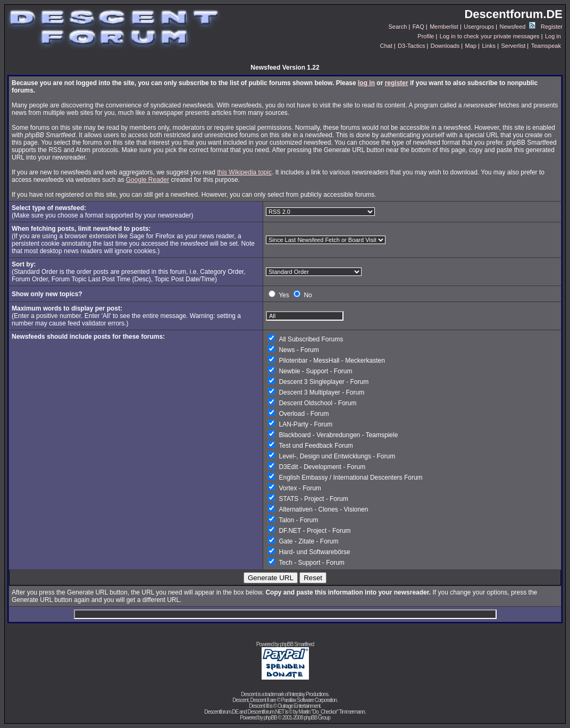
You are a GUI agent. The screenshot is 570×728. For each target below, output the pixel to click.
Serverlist (513, 46)
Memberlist (444, 27)
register (397, 83)
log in (366, 83)
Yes (284, 295)
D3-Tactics (411, 46)
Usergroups (479, 27)
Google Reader (148, 180)
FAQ (418, 27)
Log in (553, 36)
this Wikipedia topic (244, 172)
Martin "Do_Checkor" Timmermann (332, 712)
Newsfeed (518, 27)
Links (489, 46)
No (308, 295)
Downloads (445, 46)
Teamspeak (546, 46)
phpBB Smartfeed (297, 644)
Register (552, 27)
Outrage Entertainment (299, 706)
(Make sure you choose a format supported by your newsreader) (103, 212)
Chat (386, 46)
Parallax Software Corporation (309, 700)
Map (471, 46)
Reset (313, 578)
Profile (426, 36)
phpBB (270, 718)
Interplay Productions (309, 694)
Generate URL (271, 578)
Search (398, 27)
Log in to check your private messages (490, 36)
